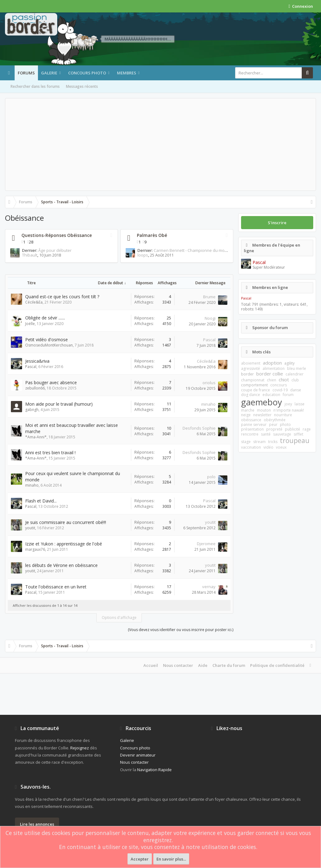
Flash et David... (41, 501)
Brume (209, 297)
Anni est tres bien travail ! (50, 453)
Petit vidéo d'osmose (47, 340)
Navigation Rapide (154, 770)
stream (259, 442)
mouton (264, 410)
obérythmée (275, 420)
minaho (208, 404)
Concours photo (87, 73)
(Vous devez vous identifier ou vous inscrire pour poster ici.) (181, 630)
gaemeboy (262, 402)
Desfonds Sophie (199, 428)
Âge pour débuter (43, 250)
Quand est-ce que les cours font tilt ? (62, 297)
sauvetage (282, 434)
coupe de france (256, 390)
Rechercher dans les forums (35, 86)
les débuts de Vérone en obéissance (61, 565)
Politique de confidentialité (277, 665)
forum (288, 395)
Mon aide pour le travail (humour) (59, 404)
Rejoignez (80, 748)
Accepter (140, 859)
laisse (300, 404)
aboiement (251, 363)
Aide (203, 665)
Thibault (18, 255)
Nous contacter (178, 665)
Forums (26, 73)
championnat (253, 380)
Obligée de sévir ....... (45, 318)
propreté (274, 429)
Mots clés (261, 352)
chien (272, 380)
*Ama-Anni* (36, 437)
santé (266, 434)
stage (246, 442)
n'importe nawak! (289, 410)
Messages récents (82, 86)
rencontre (250, 434)
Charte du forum (229, 665)
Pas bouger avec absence (51, 382)
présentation (252, 429)
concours (279, 385)
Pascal (209, 340)
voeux (281, 447)
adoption (272, 363)
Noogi (210, 318)
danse (296, 390)
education (271, 395)
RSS (111, 235)
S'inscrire (277, 223)
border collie (270, 374)
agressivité (251, 368)
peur (273, 425)
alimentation (274, 368)
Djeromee (206, 544)
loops (131, 255)
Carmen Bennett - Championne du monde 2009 (186, 250)
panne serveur (254, 425)
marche (248, 410)
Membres (127, 73)
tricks (273, 442)
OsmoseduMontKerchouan (49, 345)
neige (246, 415)
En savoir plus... (171, 859)
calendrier (295, 374)
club (295, 380)
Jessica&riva (37, 361)
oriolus (209, 383)
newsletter (262, 415)
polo (211, 477)
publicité (293, 429)
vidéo (268, 447)
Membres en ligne (270, 287)
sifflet (298, 434)
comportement (254, 385)
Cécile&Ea (34, 302)
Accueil (151, 665)
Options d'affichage (119, 618)
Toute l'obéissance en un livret (56, 587)
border (247, 374)
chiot (284, 380)
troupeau (295, 441)
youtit (30, 528)
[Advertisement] (160, 144)
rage (307, 429)
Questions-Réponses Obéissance (57, 235)
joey (288, 404)
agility (289, 363)
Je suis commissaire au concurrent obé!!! (66, 522)
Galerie (49, 73)
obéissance (251, 420)
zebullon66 (35, 388)
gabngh (32, 410)
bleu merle (297, 368)
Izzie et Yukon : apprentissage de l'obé (64, 544)
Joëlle (30, 324)
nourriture (283, 415)
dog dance (251, 395)
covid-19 (280, 390)
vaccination (251, 447)
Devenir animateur (138, 755)
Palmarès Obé (152, 235)
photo (285, 425)
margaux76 (35, 549)
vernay (209, 587)
